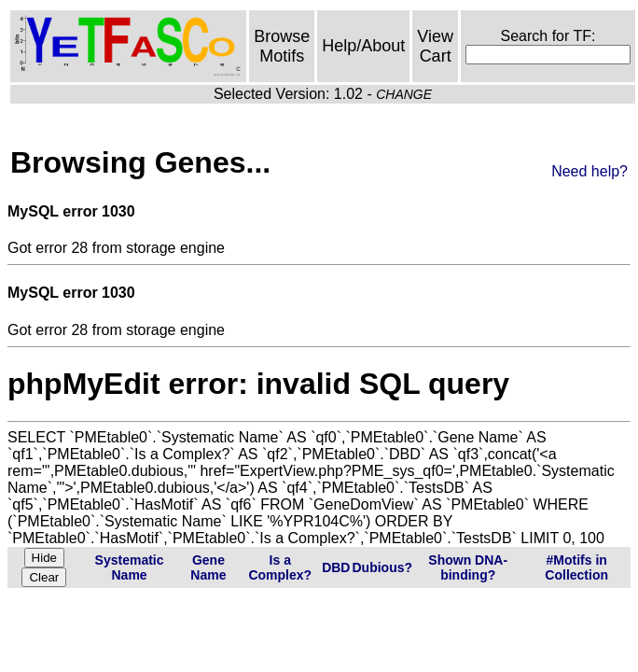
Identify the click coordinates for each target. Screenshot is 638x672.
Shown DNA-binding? (468, 567)
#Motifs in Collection (576, 567)
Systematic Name (130, 567)
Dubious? (382, 567)
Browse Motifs (282, 46)
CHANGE (404, 94)
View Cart (435, 46)
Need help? (589, 171)
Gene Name (208, 567)
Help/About (363, 46)
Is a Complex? (280, 567)
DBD (336, 567)
